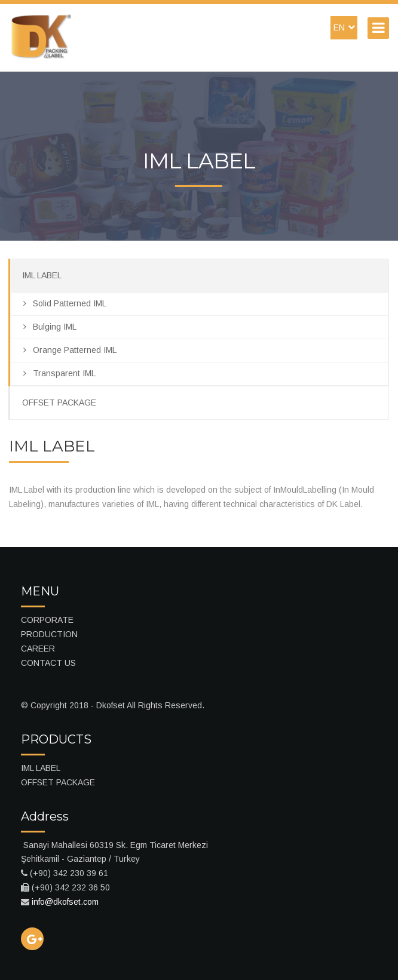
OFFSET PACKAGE (59, 403)
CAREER (38, 649)
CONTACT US (48, 663)
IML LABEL (42, 275)
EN (344, 27)
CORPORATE (47, 620)
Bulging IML (50, 327)
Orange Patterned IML (70, 350)
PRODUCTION (49, 634)
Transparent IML (59, 373)
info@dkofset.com (65, 902)
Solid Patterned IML (65, 303)
